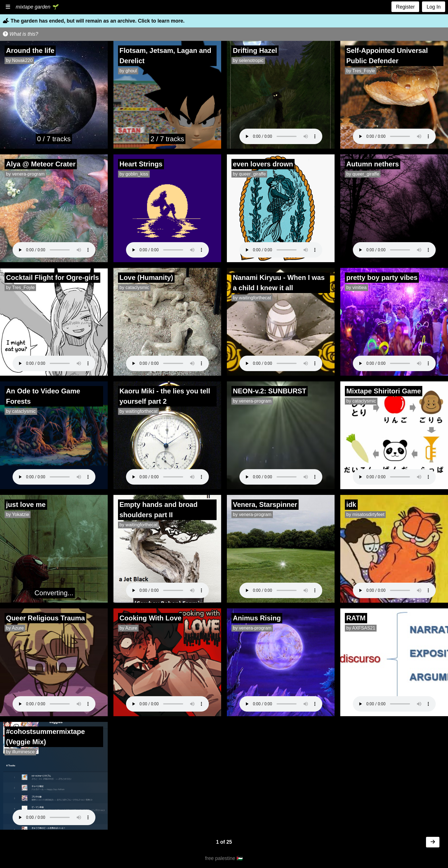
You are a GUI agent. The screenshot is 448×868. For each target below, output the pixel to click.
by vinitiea (356, 287)
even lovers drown (263, 164)
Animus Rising (257, 618)
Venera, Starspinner (265, 504)
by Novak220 (19, 60)
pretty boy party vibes (382, 277)
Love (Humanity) (146, 277)
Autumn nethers (373, 164)
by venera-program (25, 174)
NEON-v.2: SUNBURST (270, 391)
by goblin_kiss (134, 174)
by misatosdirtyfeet (365, 514)
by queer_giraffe (249, 174)
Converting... (54, 593)
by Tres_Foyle (361, 71)
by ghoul (128, 71)
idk (351, 504)
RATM (356, 618)
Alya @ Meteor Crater (41, 164)
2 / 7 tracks (167, 139)
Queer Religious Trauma (45, 618)
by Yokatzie (18, 514)
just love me (26, 504)
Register (405, 7)
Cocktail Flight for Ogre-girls (52, 277)
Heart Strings (141, 164)
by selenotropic (248, 60)
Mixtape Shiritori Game (384, 391)
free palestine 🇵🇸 (224, 858)
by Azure (15, 628)
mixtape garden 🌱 (37, 7)
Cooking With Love (150, 618)
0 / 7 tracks (54, 139)
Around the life (30, 50)
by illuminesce (20, 752)
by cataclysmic (134, 287)
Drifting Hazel (255, 50)
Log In (434, 7)
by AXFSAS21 (361, 628)
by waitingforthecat (252, 298)
